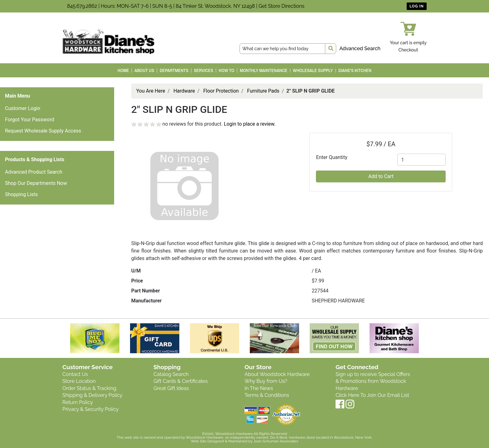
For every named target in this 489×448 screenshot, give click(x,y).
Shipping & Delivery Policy (92, 395)
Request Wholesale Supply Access (43, 131)
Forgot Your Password (30, 120)
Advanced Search (360, 48)
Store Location (79, 381)
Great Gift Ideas (171, 388)
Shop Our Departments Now (36, 183)
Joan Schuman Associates (276, 441)
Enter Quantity (332, 157)
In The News (259, 388)
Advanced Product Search (34, 172)
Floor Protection (221, 91)
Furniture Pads (263, 91)
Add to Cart (381, 176)
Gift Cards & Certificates (181, 381)
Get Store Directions (281, 6)
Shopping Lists (21, 194)
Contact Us (75, 374)
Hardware (184, 91)
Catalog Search (171, 374)
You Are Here (151, 91)
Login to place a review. (250, 124)
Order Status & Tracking (89, 388)
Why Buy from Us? (266, 381)
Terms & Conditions (267, 395)
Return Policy (78, 402)
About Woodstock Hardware (277, 374)
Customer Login (23, 108)
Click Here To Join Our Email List (372, 395)
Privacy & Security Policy (90, 409)
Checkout (408, 50)
